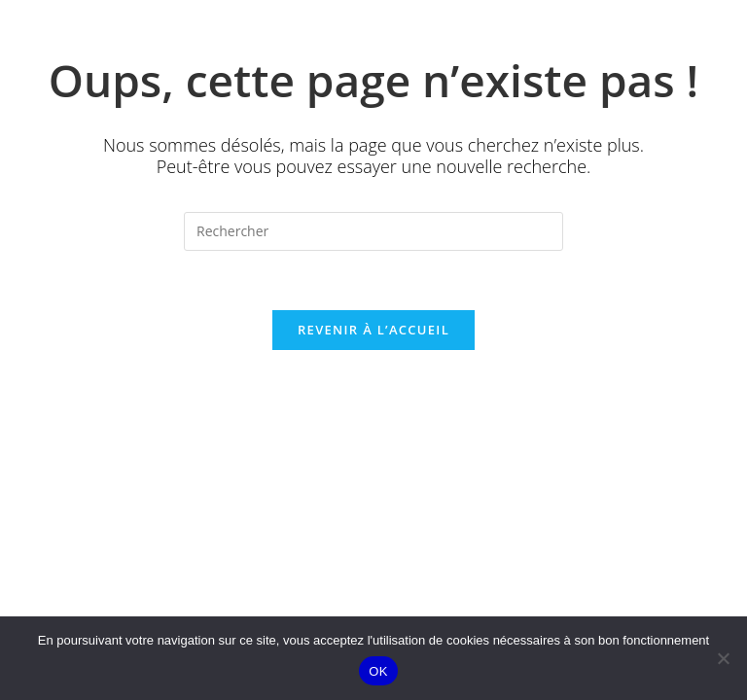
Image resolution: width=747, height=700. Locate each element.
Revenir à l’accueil (373, 330)
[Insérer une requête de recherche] (373, 231)
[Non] (723, 658)
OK (378, 671)
